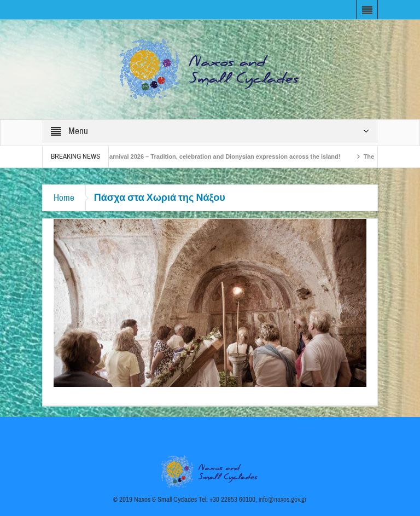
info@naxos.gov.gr (283, 500)
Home (64, 198)
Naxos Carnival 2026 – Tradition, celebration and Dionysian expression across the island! (216, 156)
